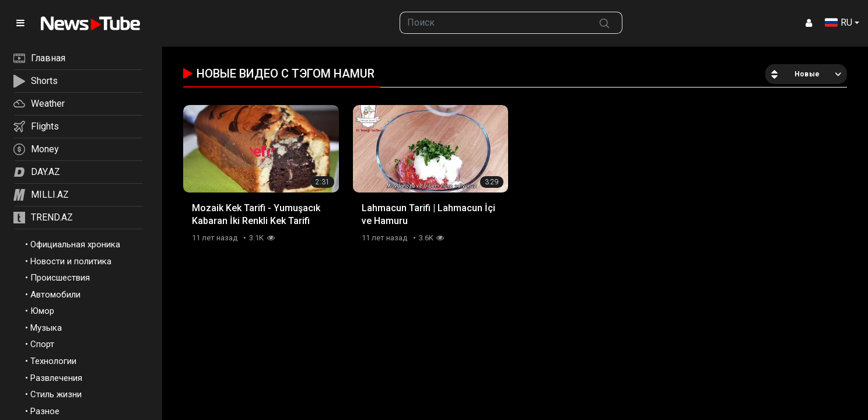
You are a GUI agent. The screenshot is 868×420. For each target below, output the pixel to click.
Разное (45, 411)
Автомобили (55, 295)
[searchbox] (494, 23)
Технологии (53, 361)
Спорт (42, 344)
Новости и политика (71, 261)
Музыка (46, 328)
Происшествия (60, 278)
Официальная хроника (75, 244)
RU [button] (839, 22)
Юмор (42, 311)
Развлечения (56, 378)
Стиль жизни (56, 394)
